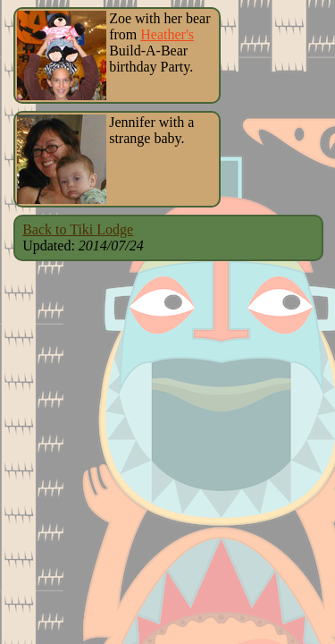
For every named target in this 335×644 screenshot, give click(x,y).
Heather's (167, 34)
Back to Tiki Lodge (78, 229)
